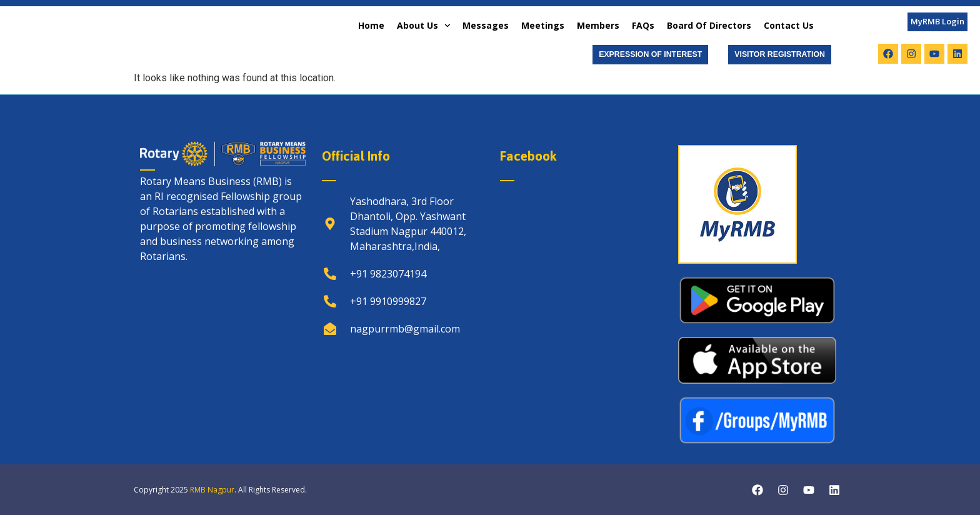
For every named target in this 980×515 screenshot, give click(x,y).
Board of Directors (709, 25)
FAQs (643, 25)
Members (598, 25)
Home (371, 25)
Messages (486, 25)
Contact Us (789, 25)
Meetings (543, 25)
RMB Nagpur (212, 490)
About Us (424, 26)
